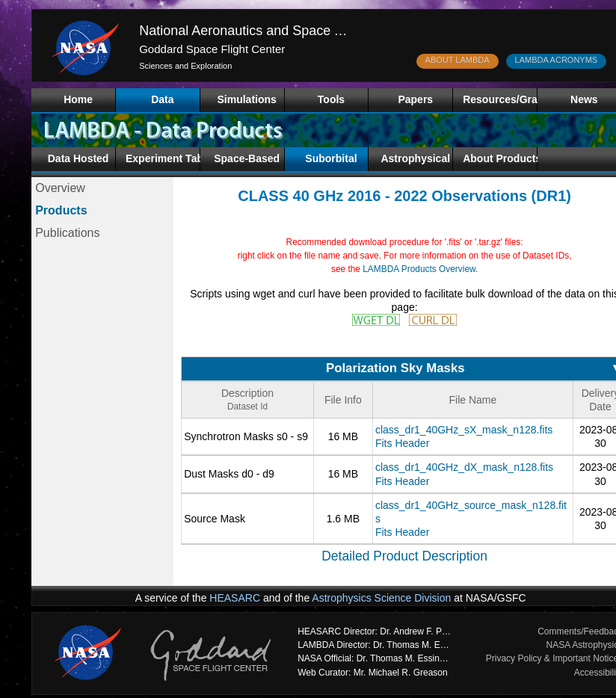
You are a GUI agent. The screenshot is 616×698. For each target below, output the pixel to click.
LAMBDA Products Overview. (420, 269)
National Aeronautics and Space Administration (279, 31)
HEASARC (235, 598)
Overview (60, 188)
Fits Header (402, 443)
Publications (67, 233)
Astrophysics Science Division (381, 598)
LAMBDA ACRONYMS (557, 60)
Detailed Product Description (404, 556)
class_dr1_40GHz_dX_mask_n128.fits (464, 467)
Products (61, 210)
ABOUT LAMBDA (458, 60)
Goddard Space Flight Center (212, 49)
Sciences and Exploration (185, 66)
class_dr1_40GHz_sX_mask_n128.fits (464, 430)
